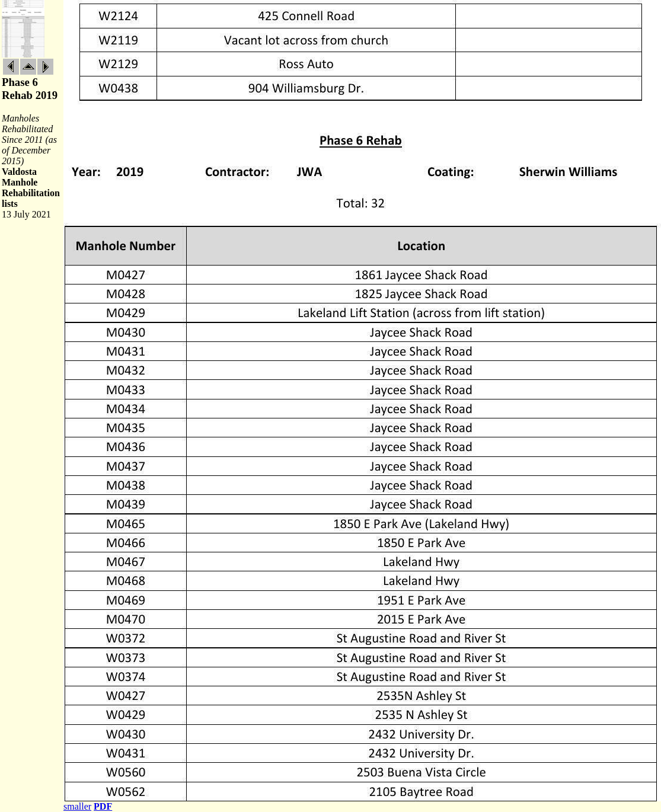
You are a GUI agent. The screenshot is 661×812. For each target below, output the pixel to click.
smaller (77, 806)
